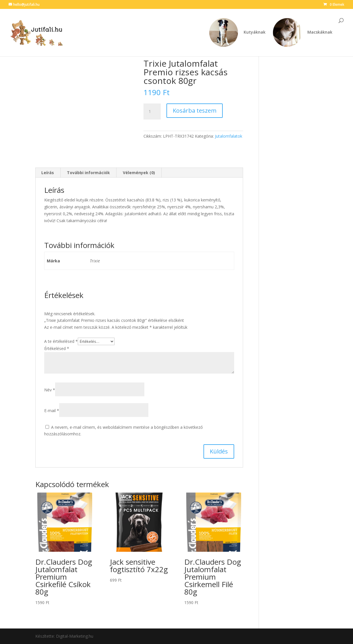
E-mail (52, 411)
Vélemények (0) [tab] (139, 173)
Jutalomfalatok (229, 136)
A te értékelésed (61, 341)
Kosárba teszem (195, 110)
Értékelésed (57, 348)
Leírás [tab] (48, 173)
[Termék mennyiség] (152, 112)
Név (50, 390)
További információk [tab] (88, 173)
